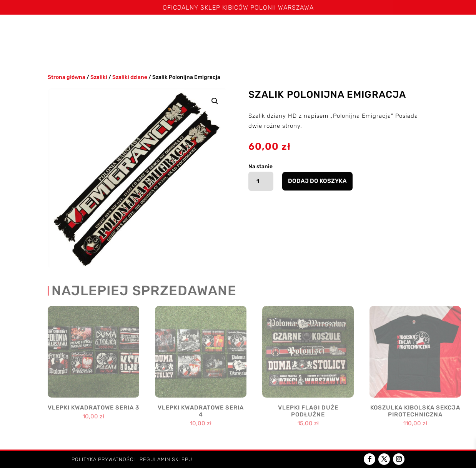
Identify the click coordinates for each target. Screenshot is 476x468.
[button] (215, 101)
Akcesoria (398, 30)
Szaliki (107, 30)
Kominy (312, 30)
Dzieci (439, 30)
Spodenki (190, 30)
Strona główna (35, 30)
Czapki (275, 30)
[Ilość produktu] (261, 181)
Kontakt (234, 49)
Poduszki (353, 30)
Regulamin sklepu (166, 459)
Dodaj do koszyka (317, 181)
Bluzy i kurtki (234, 30)
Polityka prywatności (103, 459)
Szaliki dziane (130, 77)
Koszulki (147, 30)
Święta (77, 30)
